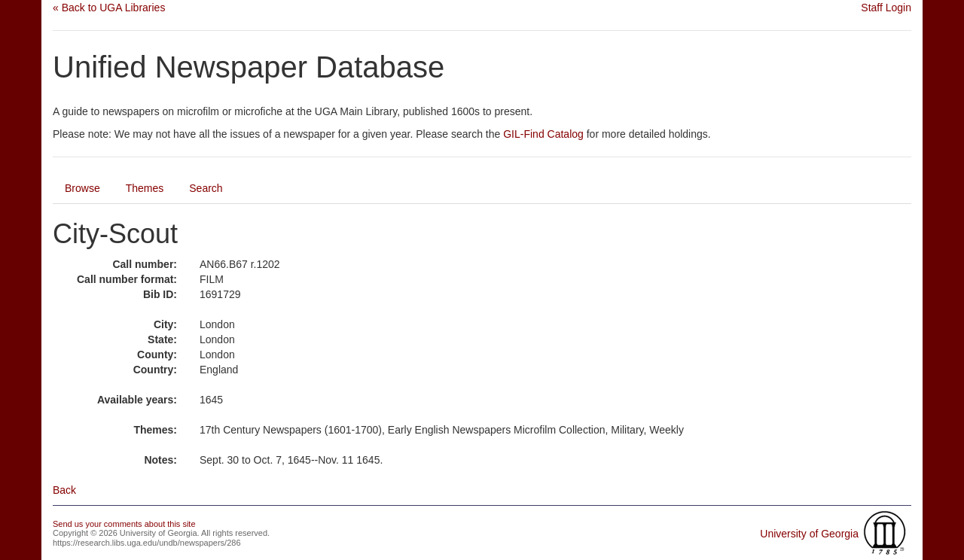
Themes (145, 188)
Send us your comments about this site (124, 524)
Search (206, 188)
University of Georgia (809, 534)
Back (64, 490)
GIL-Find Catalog (543, 134)
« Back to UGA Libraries (109, 8)
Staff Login (886, 8)
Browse (82, 188)
